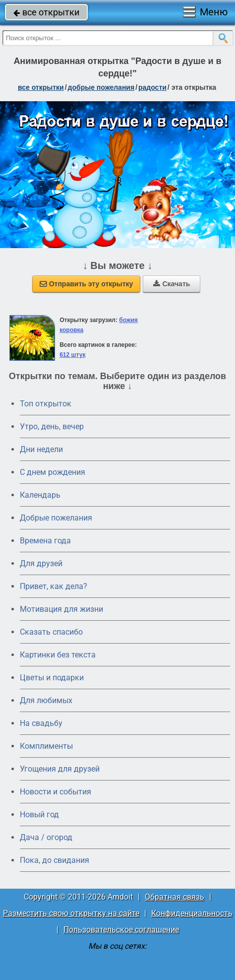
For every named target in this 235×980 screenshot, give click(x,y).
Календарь (40, 495)
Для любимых (46, 700)
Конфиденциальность (192, 913)
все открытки (46, 12)
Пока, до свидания (55, 860)
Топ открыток (46, 404)
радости (152, 87)
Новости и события (56, 792)
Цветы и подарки (52, 678)
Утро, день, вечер (52, 426)
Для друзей (41, 563)
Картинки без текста (58, 655)
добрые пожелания (101, 87)
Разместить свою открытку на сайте (71, 913)
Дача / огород (46, 837)
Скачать (172, 284)
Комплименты (46, 746)
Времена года (45, 541)
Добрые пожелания (56, 518)
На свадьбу (41, 723)
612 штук (72, 355)
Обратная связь (175, 897)
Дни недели (41, 449)
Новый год (39, 815)
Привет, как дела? (54, 586)
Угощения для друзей (60, 769)
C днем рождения (53, 472)
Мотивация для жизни (61, 609)
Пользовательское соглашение (121, 930)
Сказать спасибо (51, 632)
